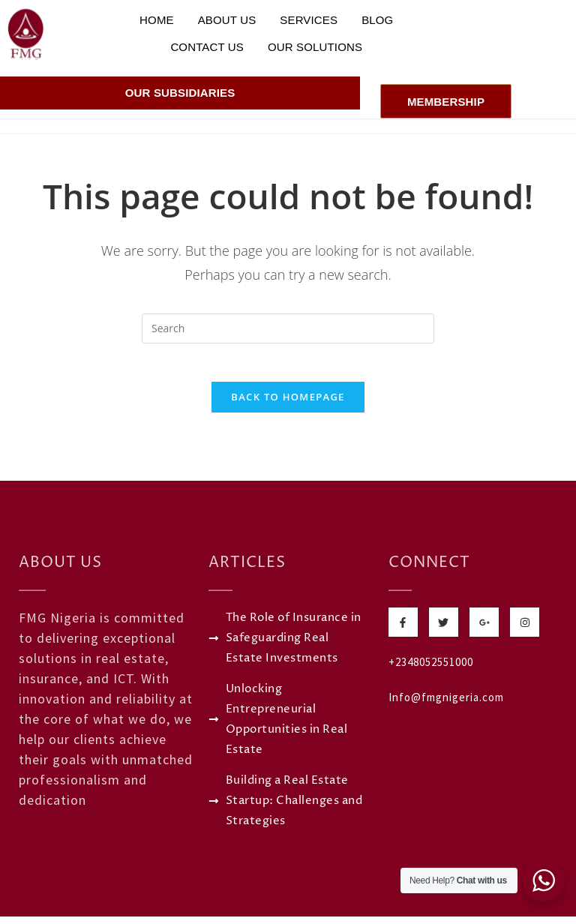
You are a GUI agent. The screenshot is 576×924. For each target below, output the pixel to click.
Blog (377, 20)
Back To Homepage (288, 404)
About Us (227, 20)
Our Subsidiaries (180, 93)
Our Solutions (315, 47)
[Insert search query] (288, 328)
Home (157, 20)
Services (309, 20)
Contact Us (207, 47)
